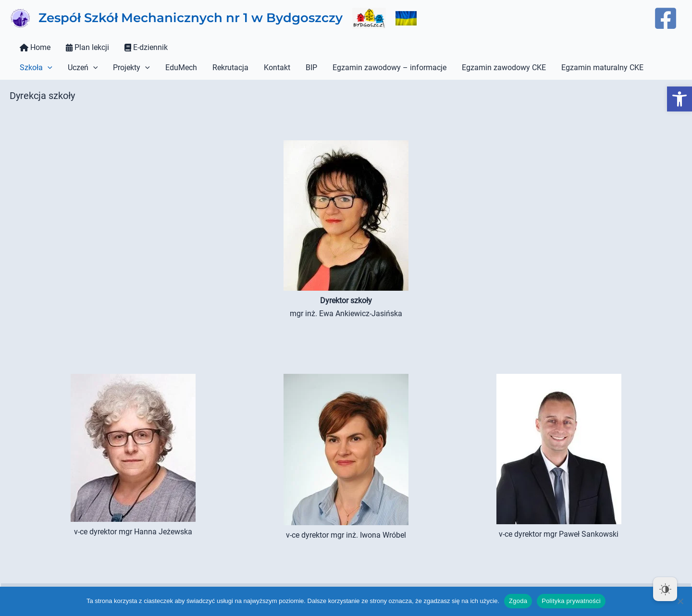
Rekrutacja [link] (230, 68)
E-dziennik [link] (146, 47)
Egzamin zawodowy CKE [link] (504, 68)
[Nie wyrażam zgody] (680, 601)
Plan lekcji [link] (87, 47)
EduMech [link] (181, 68)
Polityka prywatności (571, 601)
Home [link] (35, 47)
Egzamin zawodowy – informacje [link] (389, 68)
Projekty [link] (131, 68)
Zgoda (518, 601)
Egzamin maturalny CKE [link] (602, 68)
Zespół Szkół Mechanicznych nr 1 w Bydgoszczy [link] (191, 18)
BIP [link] (311, 68)
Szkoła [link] (36, 68)
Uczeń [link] (83, 68)
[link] (680, 99)
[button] (48, 68)
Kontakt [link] (277, 68)
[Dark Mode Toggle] (665, 589)
